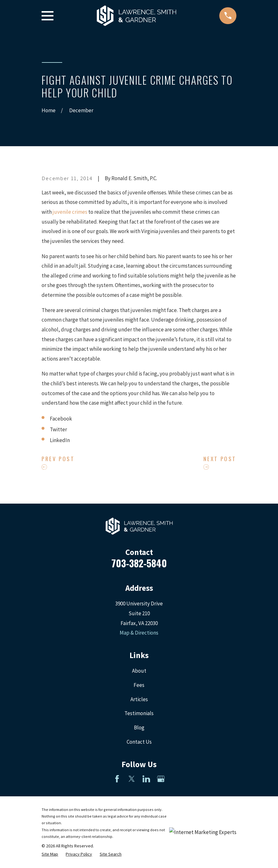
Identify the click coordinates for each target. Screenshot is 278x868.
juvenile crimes (70, 212)
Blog (139, 728)
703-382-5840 (139, 563)
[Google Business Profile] (161, 779)
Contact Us (139, 742)
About (139, 671)
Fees (139, 685)
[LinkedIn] (146, 779)
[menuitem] (50, 854)
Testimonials (139, 713)
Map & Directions (139, 633)
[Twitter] (132, 779)
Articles (139, 699)
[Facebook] (117, 779)
